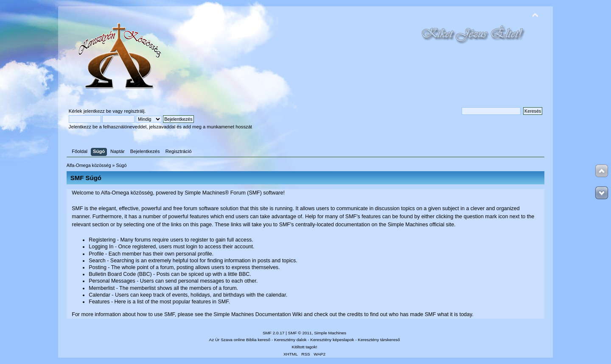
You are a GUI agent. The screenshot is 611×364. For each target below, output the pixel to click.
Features (99, 302)
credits (355, 314)
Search (97, 261)
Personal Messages (112, 281)
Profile (96, 254)
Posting (98, 267)
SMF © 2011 (300, 333)
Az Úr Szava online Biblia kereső (240, 340)
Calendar (99, 295)
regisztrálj (134, 111)
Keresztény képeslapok (332, 340)
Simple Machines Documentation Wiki (258, 314)
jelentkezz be (97, 111)
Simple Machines (330, 333)
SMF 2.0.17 (274, 333)
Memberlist (102, 288)
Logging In (101, 247)
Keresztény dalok (290, 340)
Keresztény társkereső (379, 340)
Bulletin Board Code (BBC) (120, 274)
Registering (102, 240)
